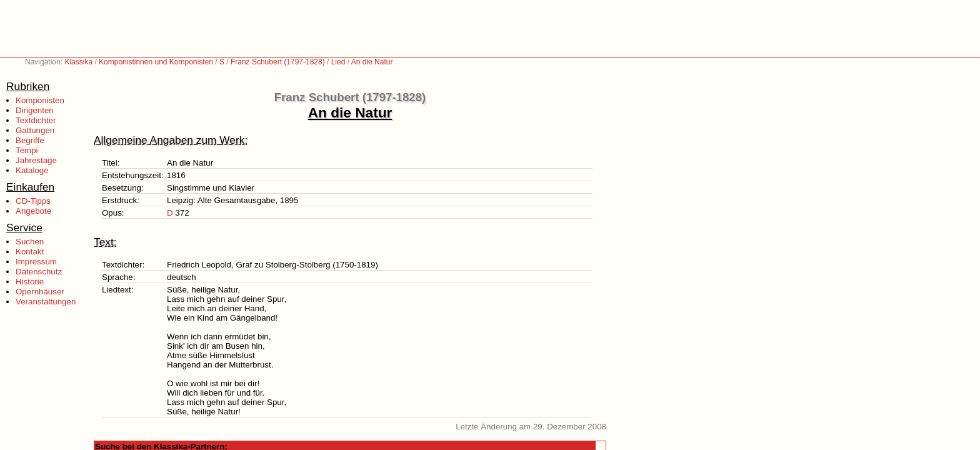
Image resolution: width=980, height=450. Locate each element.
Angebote (33, 211)
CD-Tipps (33, 201)
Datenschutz (39, 272)
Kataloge (32, 170)
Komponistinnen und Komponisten (156, 62)
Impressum (36, 262)
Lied (338, 62)
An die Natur (372, 62)
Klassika (78, 62)
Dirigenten (35, 110)
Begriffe (30, 140)
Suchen (30, 242)
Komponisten (40, 100)
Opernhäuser (40, 292)
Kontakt (30, 252)
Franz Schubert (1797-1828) (278, 62)
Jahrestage (36, 160)
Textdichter (36, 120)
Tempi (27, 150)
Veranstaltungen (46, 302)
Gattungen (35, 130)
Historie (30, 282)
